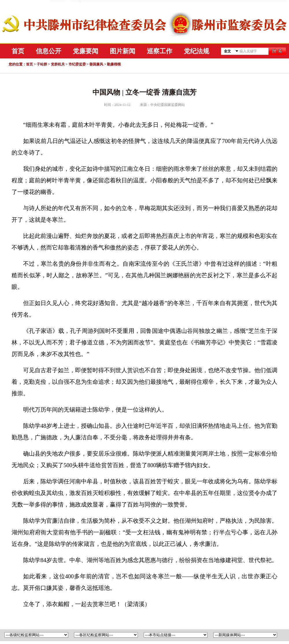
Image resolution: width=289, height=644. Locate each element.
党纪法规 (197, 51)
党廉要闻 (86, 51)
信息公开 (49, 51)
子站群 (42, 64)
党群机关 (58, 64)
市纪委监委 (77, 64)
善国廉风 (96, 64)
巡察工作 (160, 51)
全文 (227, 51)
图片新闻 (123, 51)
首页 (18, 51)
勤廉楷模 (114, 64)
